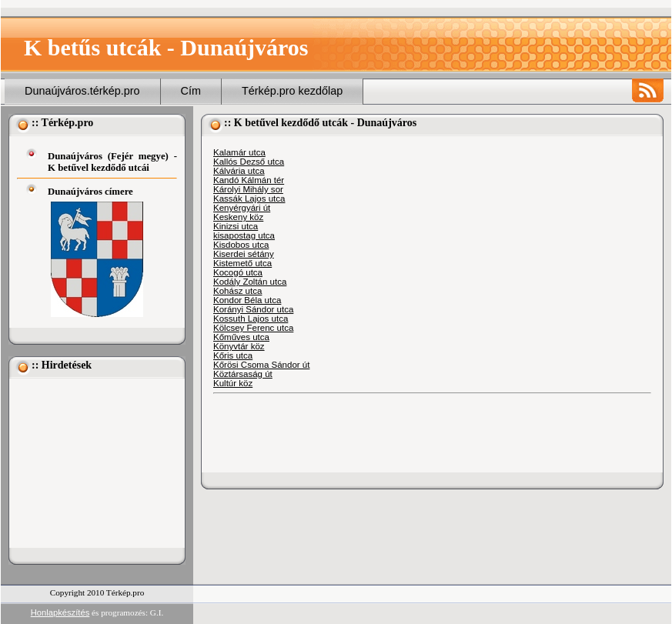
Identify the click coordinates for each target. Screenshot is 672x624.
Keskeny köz (238, 217)
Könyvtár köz (239, 346)
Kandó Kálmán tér (249, 180)
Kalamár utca (239, 152)
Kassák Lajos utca (249, 199)
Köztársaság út (243, 374)
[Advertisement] (94, 463)
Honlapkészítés (60, 612)
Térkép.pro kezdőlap (292, 91)
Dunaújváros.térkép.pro (82, 91)
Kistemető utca (242, 263)
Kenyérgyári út (242, 208)
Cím (191, 91)
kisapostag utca (244, 235)
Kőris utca (233, 355)
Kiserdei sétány (244, 254)
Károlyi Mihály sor (248, 189)
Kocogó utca (238, 272)
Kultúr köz (233, 383)
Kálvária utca (239, 171)
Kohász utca (237, 291)
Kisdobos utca (241, 245)
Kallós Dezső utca (249, 162)
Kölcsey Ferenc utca (253, 328)
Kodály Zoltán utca (250, 282)
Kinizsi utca (236, 226)
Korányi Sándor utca (253, 309)
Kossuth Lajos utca (251, 319)
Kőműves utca (241, 337)
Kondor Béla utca (247, 300)
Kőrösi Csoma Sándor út (261, 365)
